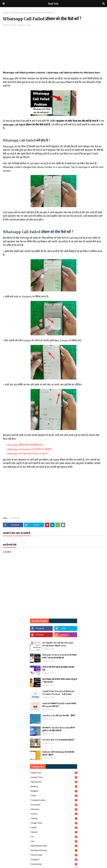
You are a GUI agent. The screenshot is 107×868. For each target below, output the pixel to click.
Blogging (54, 791)
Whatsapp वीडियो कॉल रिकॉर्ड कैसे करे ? (26, 445)
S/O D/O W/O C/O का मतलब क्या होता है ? (59, 740)
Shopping (54, 860)
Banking (54, 786)
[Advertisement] (53, 51)
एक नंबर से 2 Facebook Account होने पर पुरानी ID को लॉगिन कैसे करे (59, 729)
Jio (54, 837)
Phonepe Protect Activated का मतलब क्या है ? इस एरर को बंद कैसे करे (59, 656)
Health (54, 828)
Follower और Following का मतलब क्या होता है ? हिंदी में (58, 753)
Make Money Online (54, 846)
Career (54, 796)
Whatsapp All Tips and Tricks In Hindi (27, 454)
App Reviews (54, 782)
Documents (54, 805)
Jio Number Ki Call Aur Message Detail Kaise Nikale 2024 (58, 644)
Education (54, 809)
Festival (54, 814)
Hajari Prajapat (11, 25)
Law (54, 841)
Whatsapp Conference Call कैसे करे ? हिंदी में (29, 449)
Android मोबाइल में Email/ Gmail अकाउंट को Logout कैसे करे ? (59, 705)
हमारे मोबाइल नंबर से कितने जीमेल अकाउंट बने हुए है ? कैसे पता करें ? (60, 681)
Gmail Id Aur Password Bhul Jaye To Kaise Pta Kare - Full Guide (58, 693)
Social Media (14, 13)
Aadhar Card (54, 773)
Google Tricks (54, 823)
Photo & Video (54, 855)
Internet (54, 832)
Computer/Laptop (54, 800)
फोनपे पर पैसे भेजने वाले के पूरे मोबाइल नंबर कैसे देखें (58, 668)
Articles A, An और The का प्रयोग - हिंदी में (59, 716)
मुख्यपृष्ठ (5, 13)
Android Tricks (54, 777)
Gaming (54, 818)
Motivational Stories (54, 850)
